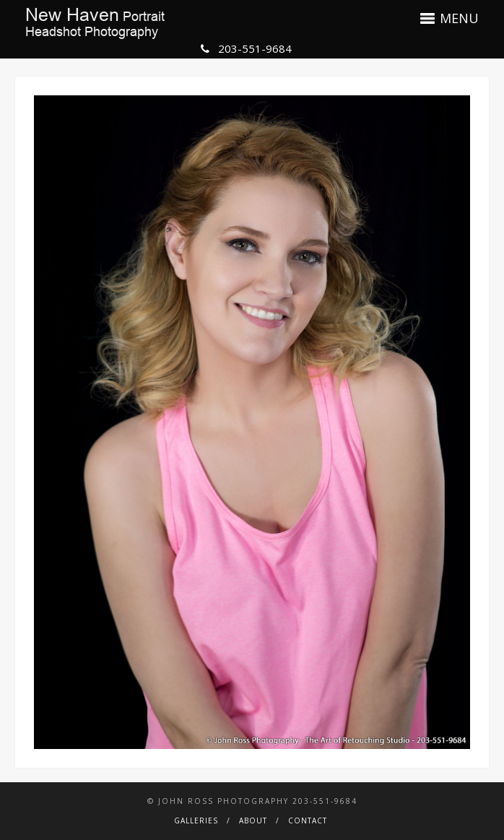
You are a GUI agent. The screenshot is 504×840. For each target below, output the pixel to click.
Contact (308, 820)
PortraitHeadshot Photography (95, 23)
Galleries (196, 820)
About (253, 820)
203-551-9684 (246, 48)
